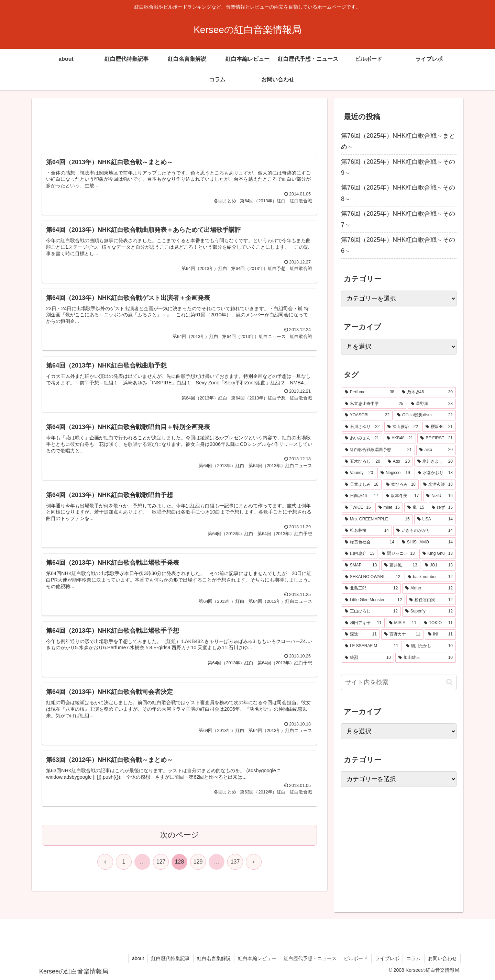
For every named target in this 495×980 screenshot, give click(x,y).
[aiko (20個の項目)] (436, 450)
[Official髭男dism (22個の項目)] (425, 415)
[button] (449, 682)
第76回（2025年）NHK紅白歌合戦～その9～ (398, 167)
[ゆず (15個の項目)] (442, 508)
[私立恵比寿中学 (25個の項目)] (374, 404)
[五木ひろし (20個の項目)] (362, 462)
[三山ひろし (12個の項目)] (371, 611)
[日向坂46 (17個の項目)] (361, 496)
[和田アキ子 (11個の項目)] (363, 623)
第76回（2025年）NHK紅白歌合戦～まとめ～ (398, 141)
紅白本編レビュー (257, 958)
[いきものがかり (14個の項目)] (425, 531)
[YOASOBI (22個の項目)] (367, 415)
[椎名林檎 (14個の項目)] (367, 531)
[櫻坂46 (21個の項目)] (439, 427)
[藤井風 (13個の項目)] (401, 565)
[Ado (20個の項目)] (399, 462)
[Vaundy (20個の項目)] (359, 473)
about (138, 958)
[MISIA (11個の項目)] (403, 623)
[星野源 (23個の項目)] (432, 404)
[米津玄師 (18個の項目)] (438, 485)
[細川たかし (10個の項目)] (429, 646)
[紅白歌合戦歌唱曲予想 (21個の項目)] (378, 450)
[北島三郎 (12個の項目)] (371, 588)
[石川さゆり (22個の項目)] (362, 427)
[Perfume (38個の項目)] (370, 392)
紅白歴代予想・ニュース (310, 958)
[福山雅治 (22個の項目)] (403, 427)
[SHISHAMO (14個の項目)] (427, 542)
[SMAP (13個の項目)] (361, 565)
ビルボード (356, 958)
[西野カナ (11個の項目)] (402, 634)
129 (198, 862)
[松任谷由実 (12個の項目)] (431, 600)
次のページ (180, 835)
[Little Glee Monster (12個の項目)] (373, 600)
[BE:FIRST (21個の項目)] (437, 438)
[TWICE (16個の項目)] (358, 508)
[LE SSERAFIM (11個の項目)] (372, 646)
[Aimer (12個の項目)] (429, 588)
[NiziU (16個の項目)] (439, 496)
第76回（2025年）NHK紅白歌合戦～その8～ (398, 193)
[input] (399, 682)
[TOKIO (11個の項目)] (438, 623)
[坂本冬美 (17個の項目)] (402, 496)
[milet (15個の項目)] (389, 508)
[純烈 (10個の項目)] (368, 658)
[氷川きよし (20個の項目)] (435, 462)
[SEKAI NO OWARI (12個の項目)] (372, 577)
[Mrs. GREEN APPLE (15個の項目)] (377, 519)
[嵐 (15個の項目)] (416, 508)
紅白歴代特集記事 (170, 958)
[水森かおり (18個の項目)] (435, 473)
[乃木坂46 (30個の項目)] (427, 392)
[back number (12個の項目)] (430, 577)
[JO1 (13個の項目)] (439, 565)
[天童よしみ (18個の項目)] (362, 485)
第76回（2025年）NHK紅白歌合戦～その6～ (398, 245)
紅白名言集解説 (214, 958)
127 (161, 862)
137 (235, 862)
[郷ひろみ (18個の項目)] (401, 485)
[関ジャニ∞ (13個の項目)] (398, 554)
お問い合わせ (442, 958)
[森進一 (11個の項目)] (361, 634)
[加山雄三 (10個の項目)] (426, 658)
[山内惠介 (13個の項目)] (360, 554)
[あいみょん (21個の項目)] (362, 438)
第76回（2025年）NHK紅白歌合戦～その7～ (398, 219)
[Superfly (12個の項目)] (429, 611)
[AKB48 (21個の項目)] (400, 438)
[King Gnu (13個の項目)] (438, 554)
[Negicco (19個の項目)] (395, 473)
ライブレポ (387, 958)
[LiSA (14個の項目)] (435, 519)
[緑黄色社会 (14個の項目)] (370, 542)
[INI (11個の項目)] (440, 634)
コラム (414, 958)
